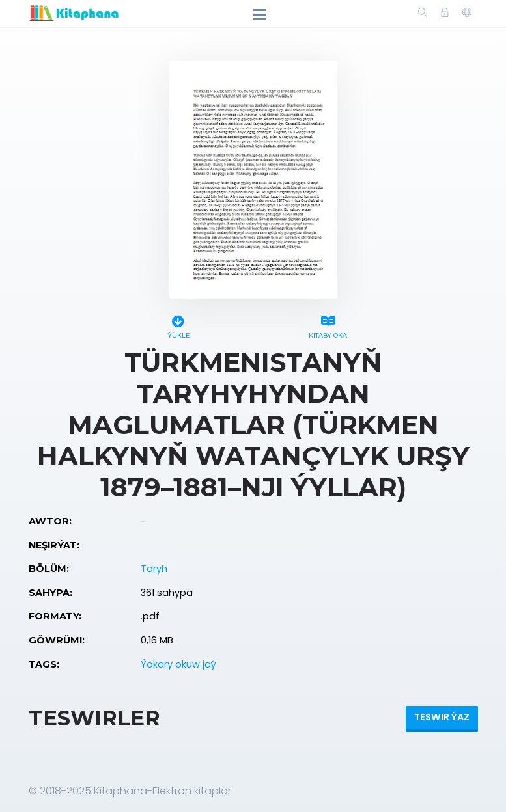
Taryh (154, 569)
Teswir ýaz (442, 717)
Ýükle (178, 325)
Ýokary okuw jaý (178, 664)
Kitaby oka (328, 325)
